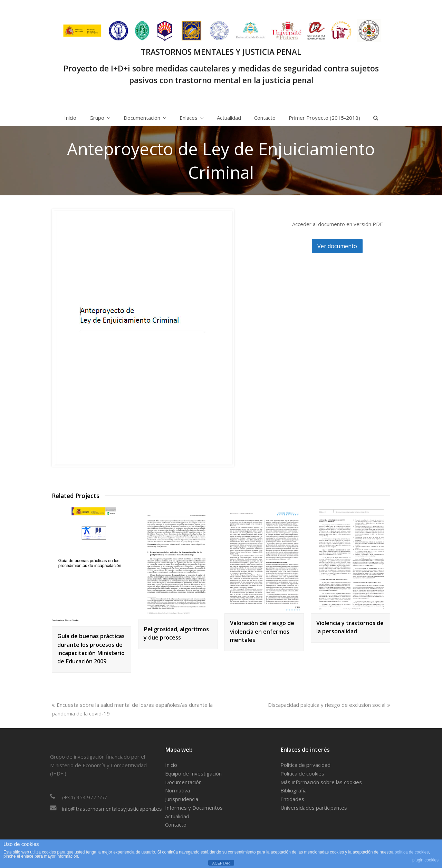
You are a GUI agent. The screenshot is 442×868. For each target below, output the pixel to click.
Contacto (176, 825)
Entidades (292, 799)
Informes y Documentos (194, 808)
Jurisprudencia (182, 799)
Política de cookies (302, 773)
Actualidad (177, 816)
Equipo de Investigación (193, 773)
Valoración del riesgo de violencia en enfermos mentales (262, 631)
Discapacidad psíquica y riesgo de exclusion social (329, 705)
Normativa (177, 790)
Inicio (171, 765)
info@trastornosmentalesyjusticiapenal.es (112, 809)
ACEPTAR (221, 863)
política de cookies (412, 852)
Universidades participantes (314, 808)
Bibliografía (294, 790)
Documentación (183, 782)
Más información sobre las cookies (321, 782)
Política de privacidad (305, 765)
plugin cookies (425, 860)
